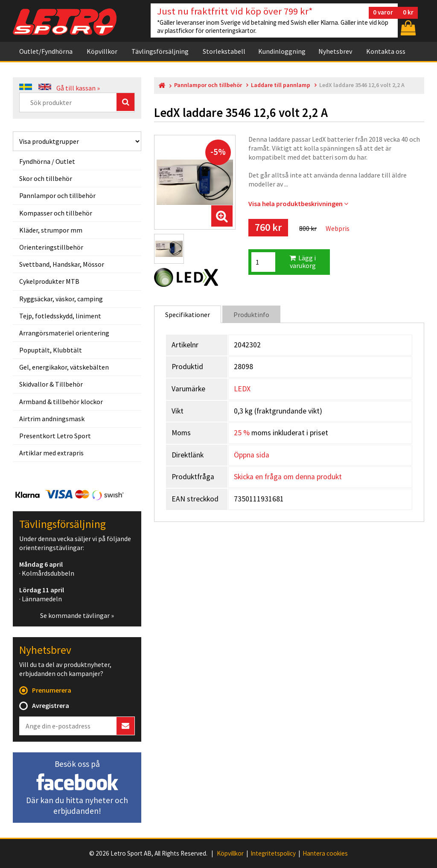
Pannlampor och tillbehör (57, 195)
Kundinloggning (282, 51)
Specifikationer (188, 315)
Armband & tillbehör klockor (61, 402)
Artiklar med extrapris (51, 453)
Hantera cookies (325, 853)
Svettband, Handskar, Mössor (62, 264)
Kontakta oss (386, 51)
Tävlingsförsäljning (160, 51)
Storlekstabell (224, 51)
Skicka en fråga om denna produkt (288, 477)
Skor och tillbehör (46, 178)
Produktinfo (251, 315)
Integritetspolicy (273, 853)
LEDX (242, 389)
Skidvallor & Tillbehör (51, 384)
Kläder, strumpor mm (51, 230)
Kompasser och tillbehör (56, 213)
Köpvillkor (102, 51)
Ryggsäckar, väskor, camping (61, 299)
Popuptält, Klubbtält (51, 350)
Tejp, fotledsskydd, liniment (60, 316)
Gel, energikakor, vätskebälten (64, 367)
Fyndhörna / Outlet (47, 161)
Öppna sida (252, 455)
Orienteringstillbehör (51, 247)
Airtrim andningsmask (52, 419)
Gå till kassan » (78, 88)
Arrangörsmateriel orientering (64, 333)
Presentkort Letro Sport (55, 436)
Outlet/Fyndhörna (46, 51)
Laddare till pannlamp (281, 85)
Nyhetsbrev (335, 51)
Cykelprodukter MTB (49, 281)
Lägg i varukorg (303, 262)
